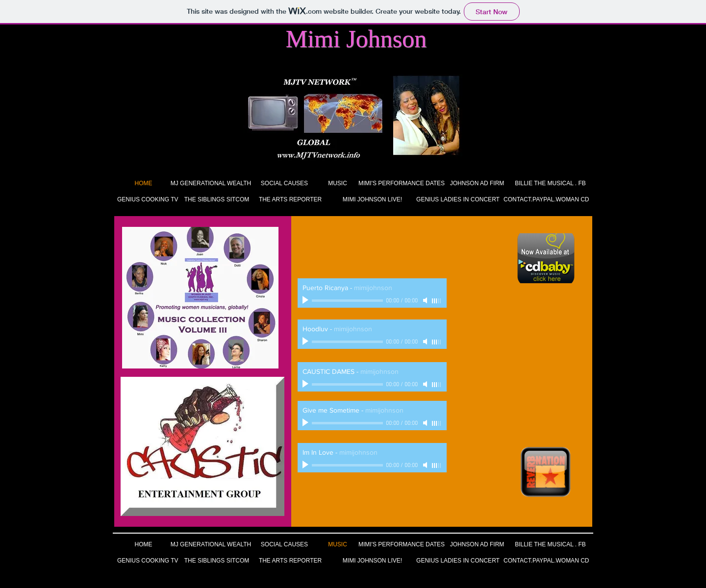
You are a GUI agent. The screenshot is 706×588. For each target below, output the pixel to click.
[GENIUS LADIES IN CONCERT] (458, 199)
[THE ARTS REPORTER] (290, 199)
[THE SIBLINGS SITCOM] (217, 199)
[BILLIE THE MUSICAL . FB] (550, 183)
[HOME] (143, 183)
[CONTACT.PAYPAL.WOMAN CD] (546, 199)
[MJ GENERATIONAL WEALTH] (211, 183)
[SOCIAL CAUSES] (284, 183)
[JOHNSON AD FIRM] (477, 183)
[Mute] (426, 300)
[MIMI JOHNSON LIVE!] (372, 199)
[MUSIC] (338, 183)
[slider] (437, 301)
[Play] (306, 300)
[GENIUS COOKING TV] (148, 199)
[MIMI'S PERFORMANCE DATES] (402, 183)
